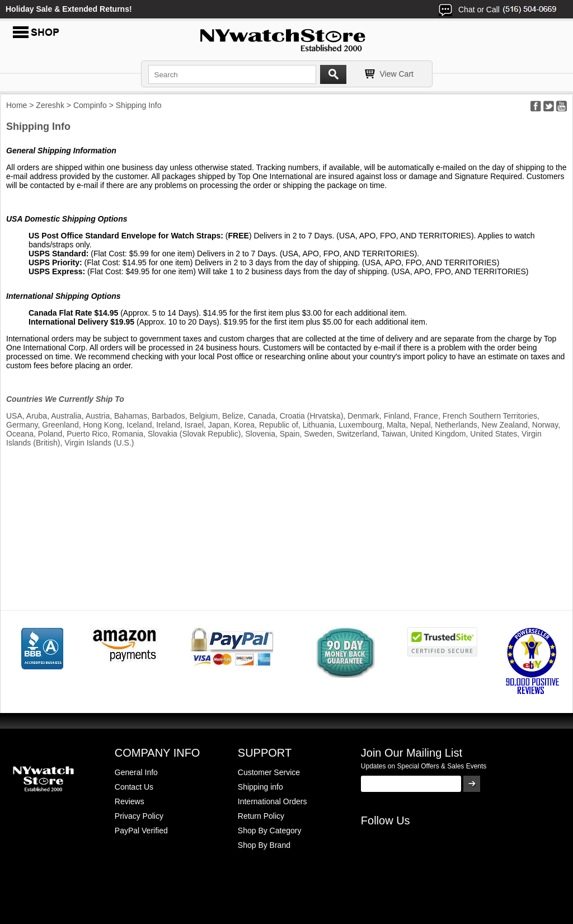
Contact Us (134, 787)
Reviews (130, 801)
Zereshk (50, 105)
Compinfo (90, 105)
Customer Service (269, 772)
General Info (136, 772)
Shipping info (260, 787)
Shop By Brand (264, 845)
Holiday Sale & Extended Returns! (69, 9)
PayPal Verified (141, 831)
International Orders (273, 801)
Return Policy (261, 816)
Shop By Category (270, 831)
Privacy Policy (139, 816)
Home (17, 105)
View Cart (397, 74)
